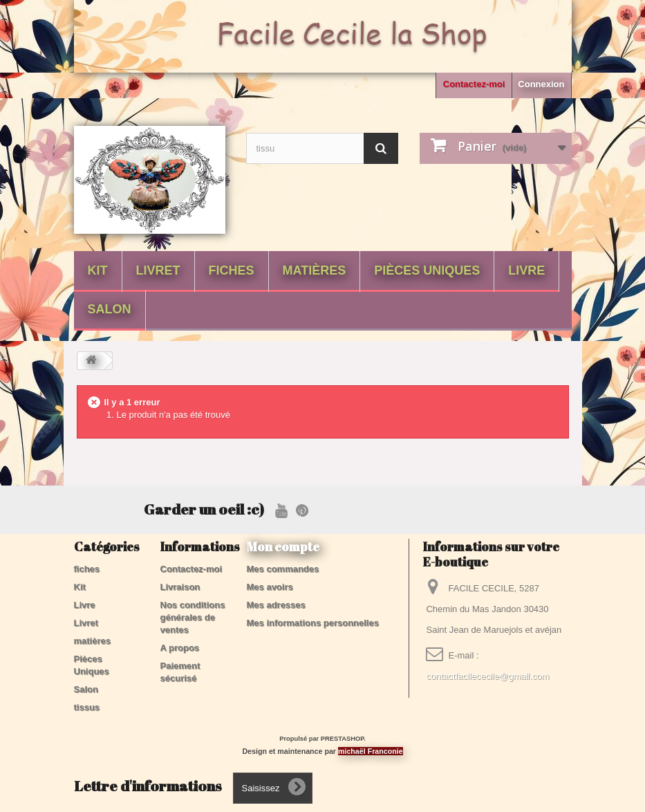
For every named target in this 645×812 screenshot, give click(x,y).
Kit (98, 270)
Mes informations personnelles (313, 623)
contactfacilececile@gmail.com (487, 676)
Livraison (180, 587)
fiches (232, 270)
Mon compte (283, 546)
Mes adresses (276, 605)
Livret (158, 270)
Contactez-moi (474, 84)
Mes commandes (283, 569)
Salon (110, 309)
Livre (526, 270)
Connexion (541, 84)
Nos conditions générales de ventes (193, 617)
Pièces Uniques (427, 270)
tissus (87, 707)
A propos (180, 648)
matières (315, 270)
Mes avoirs (270, 587)
